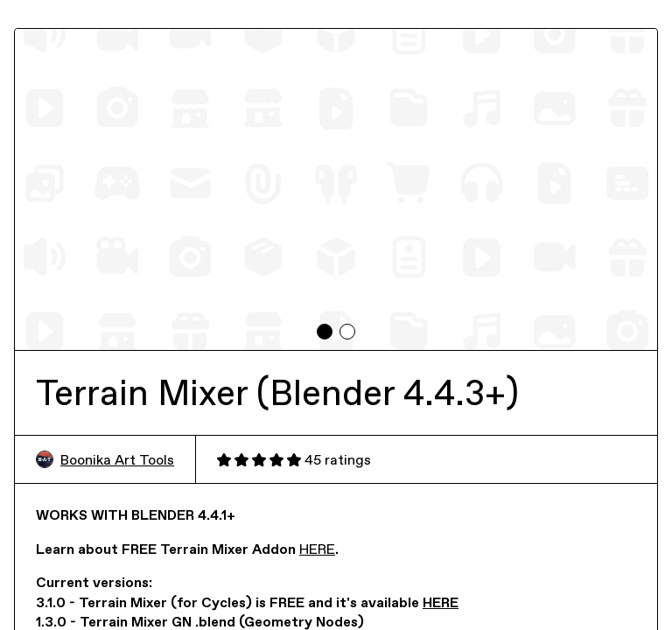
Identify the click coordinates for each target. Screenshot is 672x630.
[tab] (325, 332)
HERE (317, 549)
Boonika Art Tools (105, 459)
